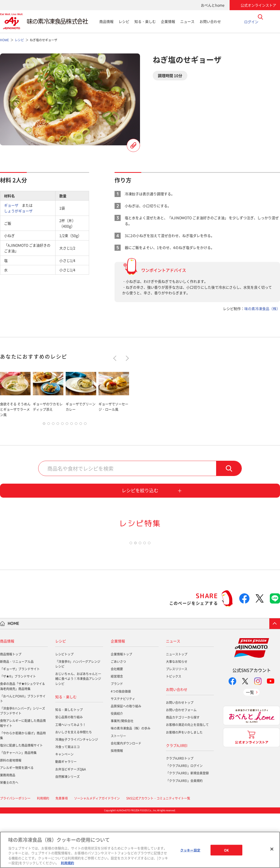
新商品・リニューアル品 (17, 716)
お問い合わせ (210, 21)
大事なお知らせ (177, 716)
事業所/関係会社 (122, 775)
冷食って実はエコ (67, 801)
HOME (13, 678)
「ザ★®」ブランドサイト (18, 731)
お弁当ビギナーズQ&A (71, 823)
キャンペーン (64, 809)
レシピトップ (64, 708)
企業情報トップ (121, 708)
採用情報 (117, 805)
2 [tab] (49, 425)
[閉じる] (272, 849)
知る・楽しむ (145, 21)
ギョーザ (11, 205)
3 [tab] (53, 425)
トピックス (174, 731)
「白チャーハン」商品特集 (18, 807)
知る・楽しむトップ (69, 764)
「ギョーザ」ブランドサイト (20, 723)
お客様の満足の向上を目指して (187, 779)
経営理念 (117, 731)
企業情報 (168, 21)
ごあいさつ (118, 716)
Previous (116, 358)
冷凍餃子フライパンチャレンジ (77, 794)
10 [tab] (85, 425)
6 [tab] (67, 425)
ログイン (251, 21)
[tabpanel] (15, 393)
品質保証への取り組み (126, 761)
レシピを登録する (133, 145)
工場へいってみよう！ (71, 779)
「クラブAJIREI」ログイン (184, 820)
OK (226, 850)
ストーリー (118, 790)
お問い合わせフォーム (181, 764)
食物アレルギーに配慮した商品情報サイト (23, 778)
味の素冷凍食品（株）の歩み (131, 783)
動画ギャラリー (66, 816)
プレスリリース (177, 723)
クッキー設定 (190, 850)
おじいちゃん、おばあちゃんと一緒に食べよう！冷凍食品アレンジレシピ (78, 733)
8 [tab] (76, 425)
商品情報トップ (11, 708)
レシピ (124, 21)
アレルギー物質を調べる (17, 822)
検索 (229, 470)
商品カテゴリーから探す (183, 772)
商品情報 (106, 21)
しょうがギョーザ (18, 211)
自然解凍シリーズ (67, 831)
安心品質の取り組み (69, 772)
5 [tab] (62, 425)
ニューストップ (177, 708)
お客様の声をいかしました (184, 787)
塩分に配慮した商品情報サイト (21, 800)
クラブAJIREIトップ (180, 813)
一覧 (250, 746)
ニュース (187, 21)
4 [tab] (58, 425)
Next (126, 358)
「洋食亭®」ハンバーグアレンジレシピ (78, 718)
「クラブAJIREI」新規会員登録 (187, 828)
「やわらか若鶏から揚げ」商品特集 (23, 790)
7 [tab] (72, 425)
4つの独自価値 (121, 746)
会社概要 (117, 723)
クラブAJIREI (177, 800)
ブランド (117, 738)
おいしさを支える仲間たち (74, 786)
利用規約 (67, 863)
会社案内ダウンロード (126, 798)
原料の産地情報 (11, 815)
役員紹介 (117, 768)
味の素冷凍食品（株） (262, 309)
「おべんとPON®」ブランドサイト (23, 753)
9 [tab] (81, 425)
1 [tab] (44, 425)
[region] (140, 850)
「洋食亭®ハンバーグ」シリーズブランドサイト (23, 765)
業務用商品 (8, 830)
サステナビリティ (123, 753)
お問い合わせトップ (180, 757)
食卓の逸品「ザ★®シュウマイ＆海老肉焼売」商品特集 (23, 741)
